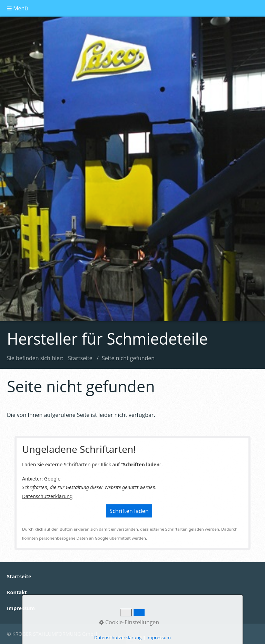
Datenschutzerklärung (47, 496)
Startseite (80, 358)
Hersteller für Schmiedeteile (107, 339)
